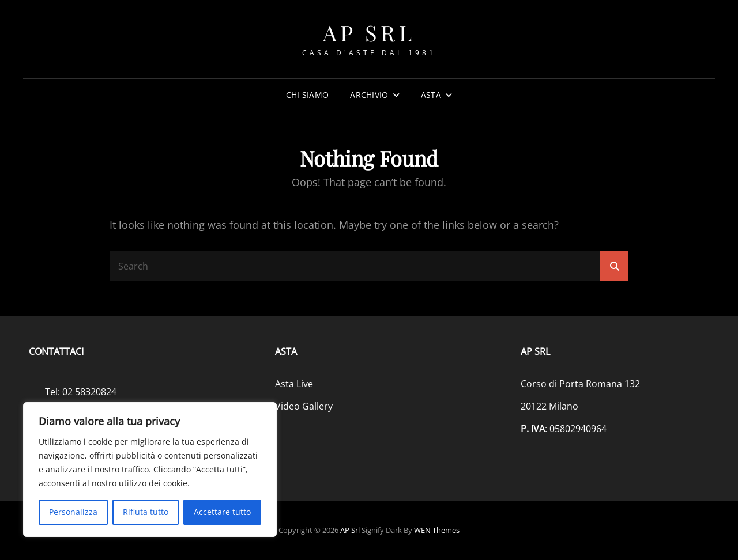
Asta (431, 95)
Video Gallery (304, 406)
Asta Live (294, 384)
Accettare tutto (222, 512)
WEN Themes (437, 530)
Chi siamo (308, 95)
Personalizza (73, 512)
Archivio (369, 95)
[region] (150, 470)
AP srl (369, 33)
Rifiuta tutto (146, 512)
